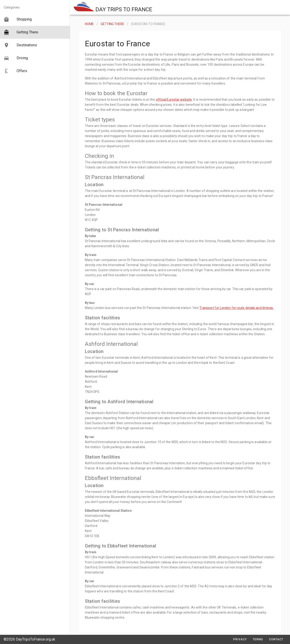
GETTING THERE (112, 24)
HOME (89, 24)
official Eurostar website (174, 100)
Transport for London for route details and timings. (237, 308)
